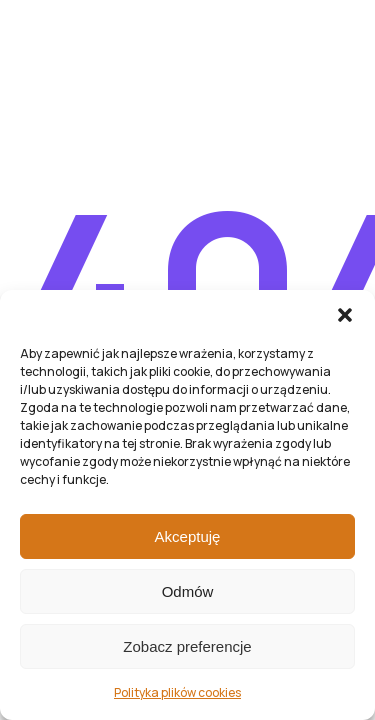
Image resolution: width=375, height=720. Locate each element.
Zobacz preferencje (187, 646)
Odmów (188, 591)
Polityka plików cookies (177, 692)
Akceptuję (188, 536)
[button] (345, 315)
